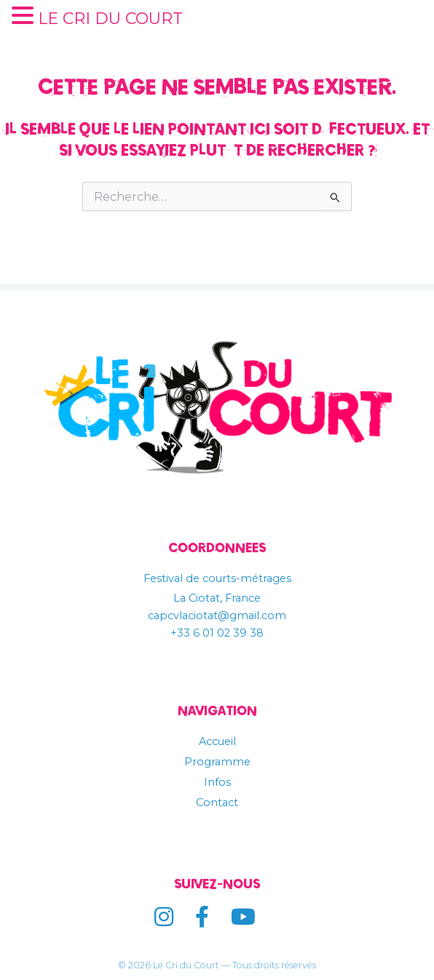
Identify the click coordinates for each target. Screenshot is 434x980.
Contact (217, 802)
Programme (217, 762)
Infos (217, 782)
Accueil (217, 741)
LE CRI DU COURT (110, 19)
